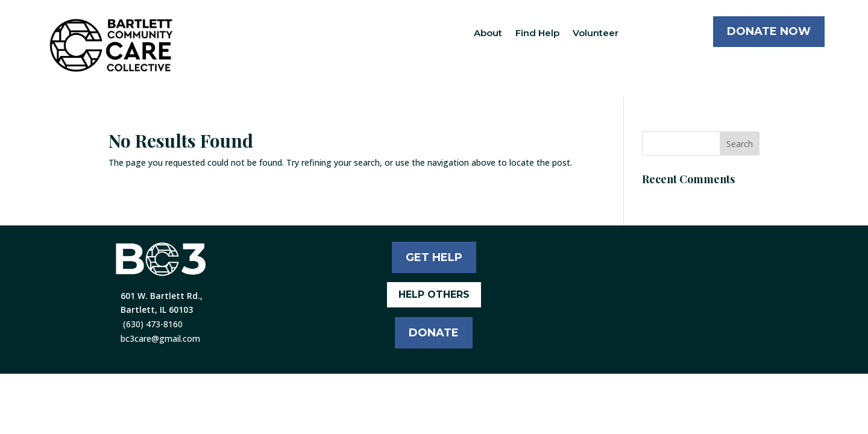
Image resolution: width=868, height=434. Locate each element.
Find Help (537, 33)
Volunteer (596, 33)
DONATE (434, 333)
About (488, 33)
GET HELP (434, 257)
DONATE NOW (769, 31)
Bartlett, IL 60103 (157, 310)
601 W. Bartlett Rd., (162, 296)
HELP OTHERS (434, 294)
